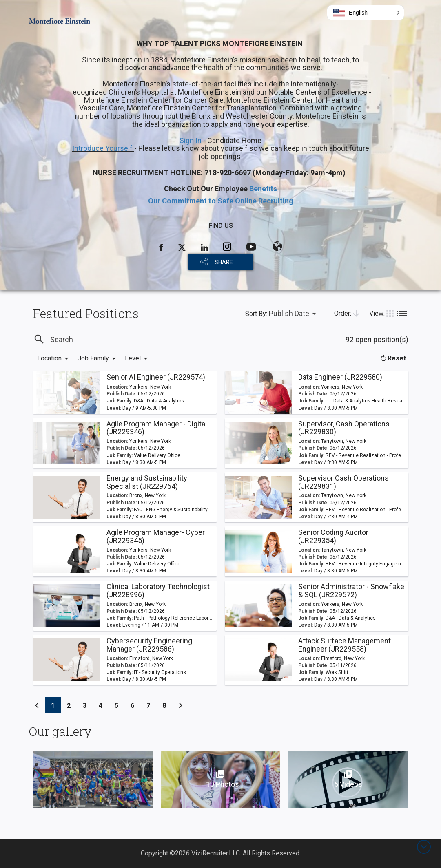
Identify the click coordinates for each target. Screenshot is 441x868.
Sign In (191, 140)
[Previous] (37, 705)
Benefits (263, 189)
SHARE (224, 262)
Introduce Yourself (103, 148)
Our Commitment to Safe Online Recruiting (221, 201)
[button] (366, 13)
